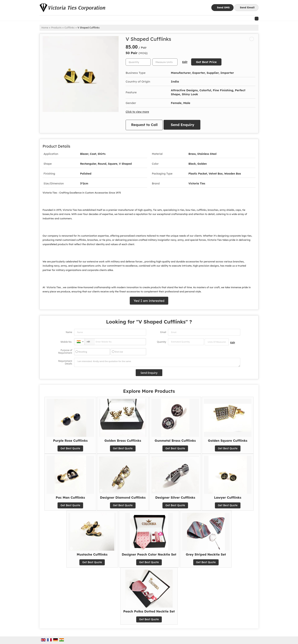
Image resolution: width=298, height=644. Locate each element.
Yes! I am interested (149, 301)
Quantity (162, 342)
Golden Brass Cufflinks (123, 440)
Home (45, 28)
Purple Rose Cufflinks (70, 440)
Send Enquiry (183, 125)
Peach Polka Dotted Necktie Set (149, 611)
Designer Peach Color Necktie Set (149, 554)
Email (163, 332)
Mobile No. (66, 342)
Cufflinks (69, 28)
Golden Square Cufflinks (228, 440)
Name (69, 332)
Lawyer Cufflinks (228, 497)
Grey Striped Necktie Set (206, 554)
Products (56, 28)
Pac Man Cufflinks (70, 497)
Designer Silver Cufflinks (175, 497)
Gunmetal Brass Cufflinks (175, 440)
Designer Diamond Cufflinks (123, 497)
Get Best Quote (70, 448)
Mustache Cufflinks (92, 554)
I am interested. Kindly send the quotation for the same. (157, 362)
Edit (185, 62)
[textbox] (165, 62)
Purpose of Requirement (65, 352)
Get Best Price (206, 62)
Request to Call (144, 125)
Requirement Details (65, 362)
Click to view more (137, 112)
